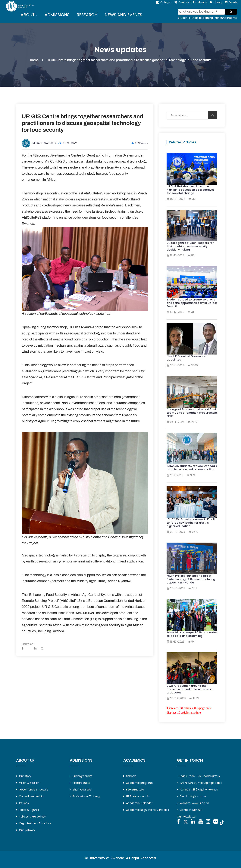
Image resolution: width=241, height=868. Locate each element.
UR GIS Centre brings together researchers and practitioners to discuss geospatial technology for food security (82, 123)
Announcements (226, 18)
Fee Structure (134, 790)
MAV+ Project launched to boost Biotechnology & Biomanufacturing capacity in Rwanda (191, 579)
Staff (195, 18)
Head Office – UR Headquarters (199, 776)
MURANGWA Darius (45, 143)
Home (34, 60)
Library (218, 2)
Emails (233, 2)
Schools (130, 776)
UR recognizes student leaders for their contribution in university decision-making (190, 246)
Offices (22, 803)
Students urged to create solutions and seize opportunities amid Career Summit (192, 303)
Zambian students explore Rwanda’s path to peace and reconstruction (192, 468)
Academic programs (138, 783)
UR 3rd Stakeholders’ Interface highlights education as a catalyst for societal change (190, 190)
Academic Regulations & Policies (146, 810)
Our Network (26, 830)
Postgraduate (80, 783)
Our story (24, 776)
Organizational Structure (34, 823)
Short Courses (80, 790)
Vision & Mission (28, 783)
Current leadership (30, 796)
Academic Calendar (138, 803)
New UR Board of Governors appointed (186, 358)
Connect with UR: (189, 810)
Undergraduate (81, 776)
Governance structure (32, 790)
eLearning (206, 18)
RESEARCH (87, 15)
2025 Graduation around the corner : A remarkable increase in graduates (190, 689)
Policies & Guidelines (31, 817)
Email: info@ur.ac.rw (191, 796)
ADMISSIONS (57, 15)
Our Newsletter (187, 817)
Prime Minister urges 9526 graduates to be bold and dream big (192, 634)
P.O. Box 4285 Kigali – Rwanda (197, 790)
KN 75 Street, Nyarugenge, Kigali (199, 783)
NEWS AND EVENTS (123, 15)
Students (184, 18)
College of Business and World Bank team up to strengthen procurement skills (192, 413)
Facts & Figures (28, 810)
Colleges (166, 2)
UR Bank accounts (136, 796)
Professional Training (85, 796)
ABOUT (28, 15)
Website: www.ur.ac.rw (193, 803)
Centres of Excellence (193, 2)
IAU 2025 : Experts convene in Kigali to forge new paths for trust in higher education (191, 523)
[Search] (201, 12)
